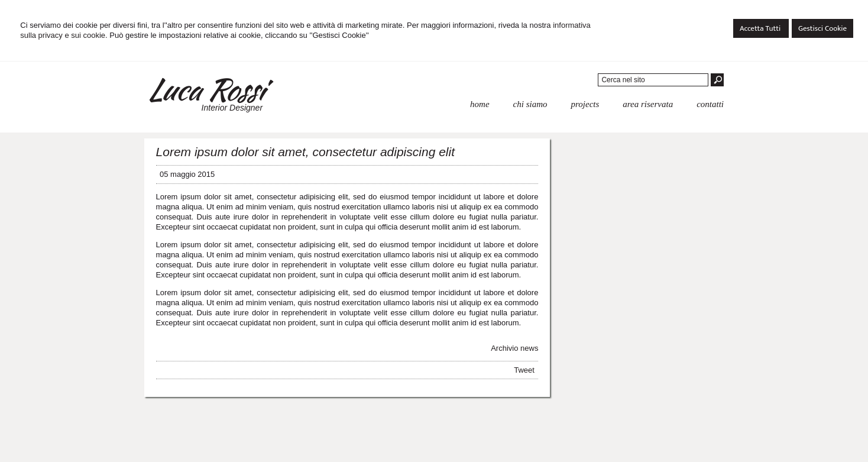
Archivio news (514, 348)
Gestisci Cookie (822, 28)
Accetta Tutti (761, 28)
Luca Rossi (205, 89)
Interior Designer (232, 108)
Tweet (524, 370)
